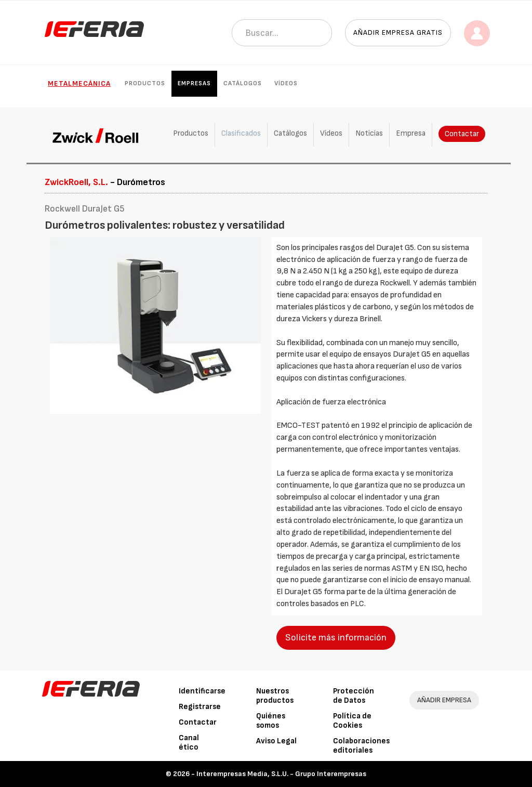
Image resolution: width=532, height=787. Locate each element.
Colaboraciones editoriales (361, 746)
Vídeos (286, 83)
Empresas (194, 83)
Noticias (369, 133)
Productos (145, 83)
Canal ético (189, 743)
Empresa (411, 133)
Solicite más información (336, 638)
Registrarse (200, 707)
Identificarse (202, 691)
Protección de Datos (354, 696)
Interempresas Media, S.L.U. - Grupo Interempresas (281, 774)
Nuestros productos (275, 696)
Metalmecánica (79, 83)
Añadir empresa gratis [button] (398, 32)
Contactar (462, 134)
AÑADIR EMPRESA (444, 700)
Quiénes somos (271, 721)
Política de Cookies (352, 721)
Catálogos (243, 83)
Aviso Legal (276, 741)
